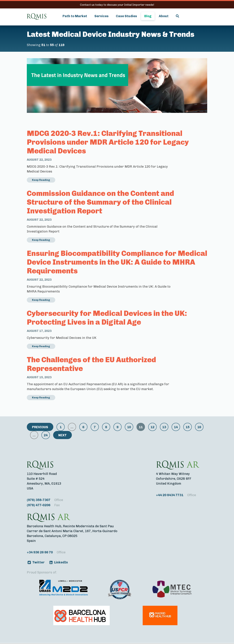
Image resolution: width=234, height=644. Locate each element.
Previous (40, 427)
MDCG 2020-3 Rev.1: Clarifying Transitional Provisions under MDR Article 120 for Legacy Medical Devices (108, 142)
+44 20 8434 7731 (176, 495)
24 (46, 435)
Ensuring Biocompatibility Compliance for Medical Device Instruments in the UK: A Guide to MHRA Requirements (117, 262)
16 (199, 427)
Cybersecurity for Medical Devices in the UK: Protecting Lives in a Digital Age (107, 318)
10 (129, 427)
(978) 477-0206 (43, 505)
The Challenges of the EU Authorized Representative (91, 364)
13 (164, 427)
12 (152, 427)
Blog (148, 16)
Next (62, 435)
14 (176, 427)
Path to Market (75, 16)
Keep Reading (41, 180)
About (164, 16)
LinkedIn (61, 562)
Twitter (38, 562)
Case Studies (126, 16)
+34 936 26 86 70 (46, 552)
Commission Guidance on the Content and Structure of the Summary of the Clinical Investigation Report (100, 202)
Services (101, 16)
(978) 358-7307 (45, 500)
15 (188, 427)
